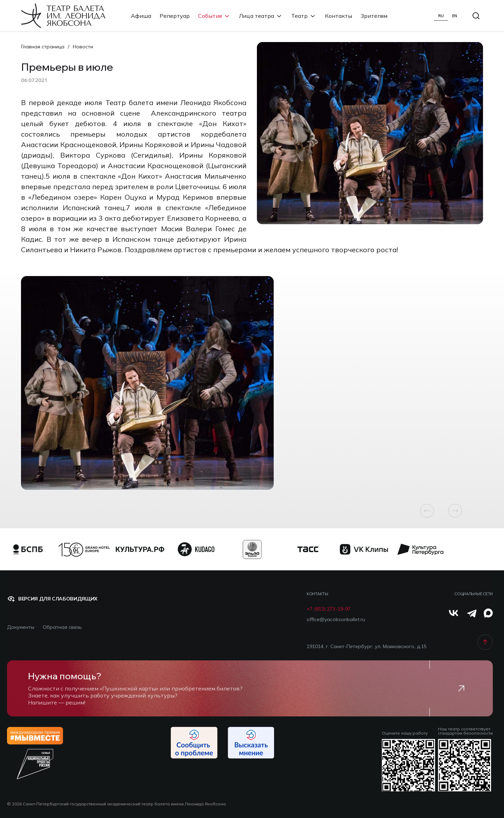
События (214, 16)
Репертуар (175, 16)
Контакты (338, 16)
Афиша (141, 16)
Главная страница (43, 47)
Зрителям (374, 16)
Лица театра (261, 16)
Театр (304, 16)
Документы (21, 627)
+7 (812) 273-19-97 (329, 609)
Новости (83, 47)
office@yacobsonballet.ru (336, 620)
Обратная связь (62, 627)
